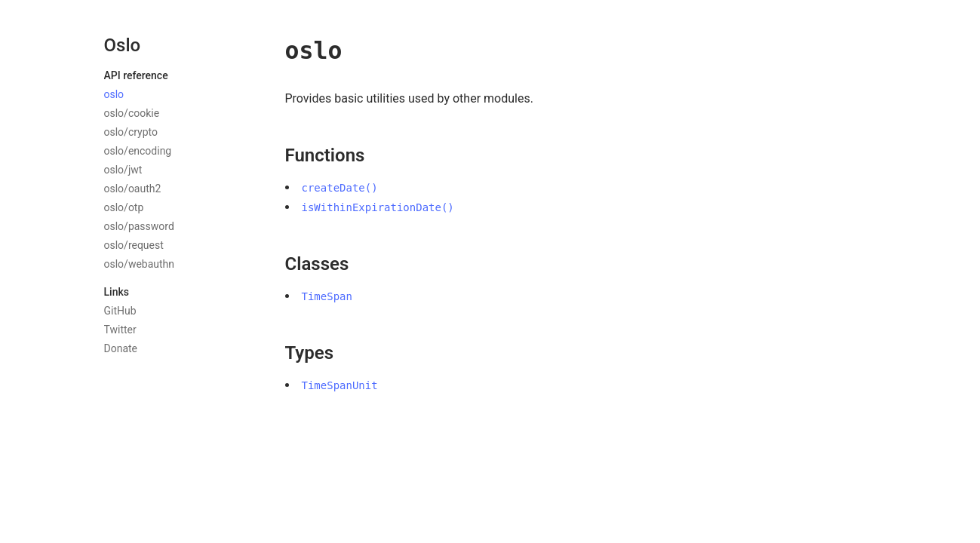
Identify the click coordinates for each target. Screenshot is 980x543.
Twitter (120, 330)
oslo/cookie (132, 113)
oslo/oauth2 (133, 189)
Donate (121, 348)
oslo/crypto (131, 132)
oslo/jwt (123, 170)
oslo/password (139, 226)
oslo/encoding (138, 151)
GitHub (120, 311)
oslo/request (134, 245)
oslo (114, 94)
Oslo (123, 45)
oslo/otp (124, 207)
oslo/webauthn (140, 264)
